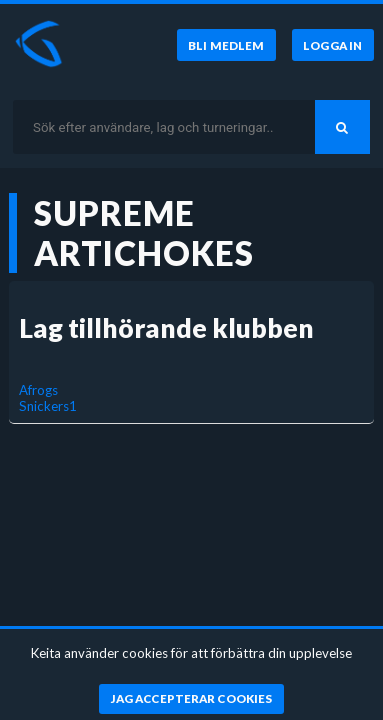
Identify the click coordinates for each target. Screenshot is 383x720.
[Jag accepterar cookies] (191, 699)
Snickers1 (48, 406)
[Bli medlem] (226, 45)
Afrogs (38, 390)
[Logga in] (333, 45)
